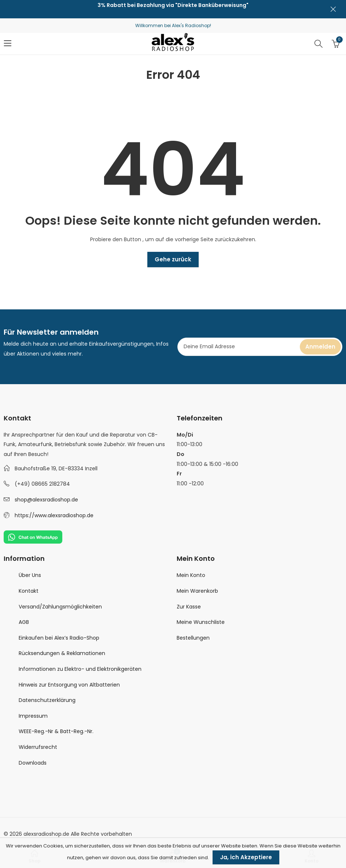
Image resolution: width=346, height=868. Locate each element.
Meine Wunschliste (201, 622)
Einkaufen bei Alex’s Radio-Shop (59, 638)
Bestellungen (193, 638)
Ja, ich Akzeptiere (246, 857)
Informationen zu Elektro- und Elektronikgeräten (80, 669)
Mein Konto (191, 575)
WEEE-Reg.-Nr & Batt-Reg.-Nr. (56, 731)
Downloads (33, 763)
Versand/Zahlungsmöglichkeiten (60, 607)
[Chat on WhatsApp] (33, 537)
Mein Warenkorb (197, 591)
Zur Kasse (189, 607)
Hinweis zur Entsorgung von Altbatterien (69, 685)
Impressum (33, 716)
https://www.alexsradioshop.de (54, 515)
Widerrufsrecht (38, 747)
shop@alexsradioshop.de (46, 500)
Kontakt (29, 591)
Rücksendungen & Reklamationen (62, 653)
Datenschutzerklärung (47, 700)
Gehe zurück (173, 259)
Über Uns (30, 575)
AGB (24, 622)
